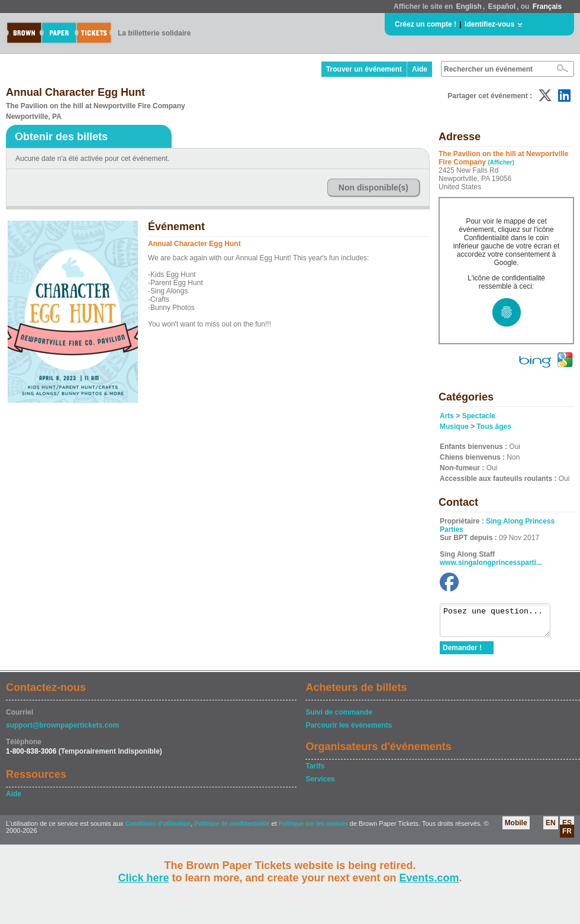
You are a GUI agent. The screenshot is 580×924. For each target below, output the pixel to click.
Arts (447, 416)
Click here (143, 878)
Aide (420, 69)
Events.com (429, 878)
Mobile (516, 828)
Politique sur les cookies (314, 829)
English (468, 7)
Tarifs (315, 771)
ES (567, 828)
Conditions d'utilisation (158, 829)
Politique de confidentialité (232, 829)
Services (320, 784)
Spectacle (479, 416)
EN (551, 828)
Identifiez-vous (489, 24)
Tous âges (494, 427)
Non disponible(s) (373, 188)
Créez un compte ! (426, 24)
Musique (454, 427)
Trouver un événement (364, 69)
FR (567, 836)
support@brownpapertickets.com (62, 731)
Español (502, 7)
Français (547, 7)
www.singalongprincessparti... (491, 563)
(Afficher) (501, 162)
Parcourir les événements (349, 731)
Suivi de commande (339, 718)
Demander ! (462, 653)
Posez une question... (501, 623)
